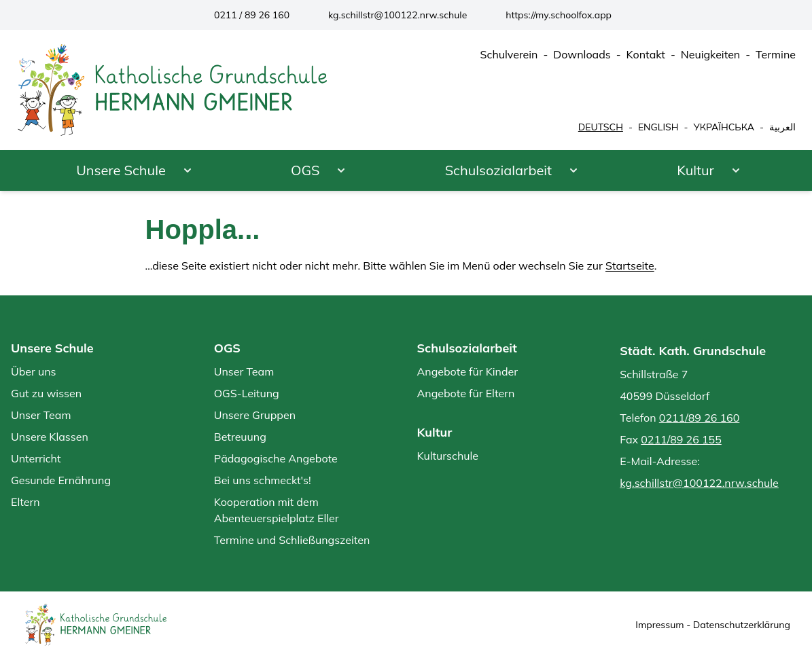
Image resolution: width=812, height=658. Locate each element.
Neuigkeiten (711, 54)
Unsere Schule (121, 170)
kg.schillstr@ (398, 15)
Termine (776, 54)
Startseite (630, 266)
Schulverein (509, 54)
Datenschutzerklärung (742, 625)
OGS (305, 170)
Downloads (582, 54)
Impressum (659, 625)
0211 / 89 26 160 (252, 15)
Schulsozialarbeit (498, 170)
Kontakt (646, 54)
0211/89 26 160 (700, 418)
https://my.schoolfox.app (559, 15)
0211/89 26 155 (681, 439)
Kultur (695, 170)
